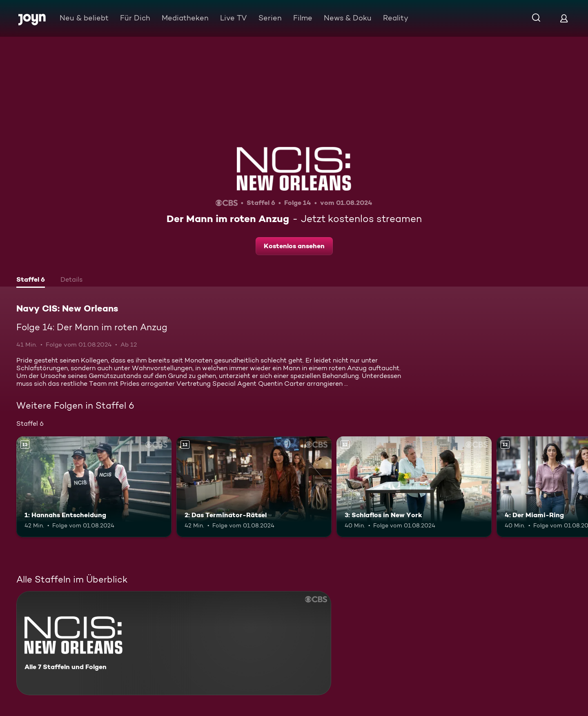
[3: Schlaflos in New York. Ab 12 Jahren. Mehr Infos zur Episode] (414, 487)
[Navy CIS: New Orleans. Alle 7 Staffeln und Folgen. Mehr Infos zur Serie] (174, 643)
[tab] (31, 280)
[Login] (564, 18)
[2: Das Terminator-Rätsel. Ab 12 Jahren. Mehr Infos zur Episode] (254, 487)
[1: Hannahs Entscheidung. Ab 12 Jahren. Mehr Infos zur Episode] (94, 487)
